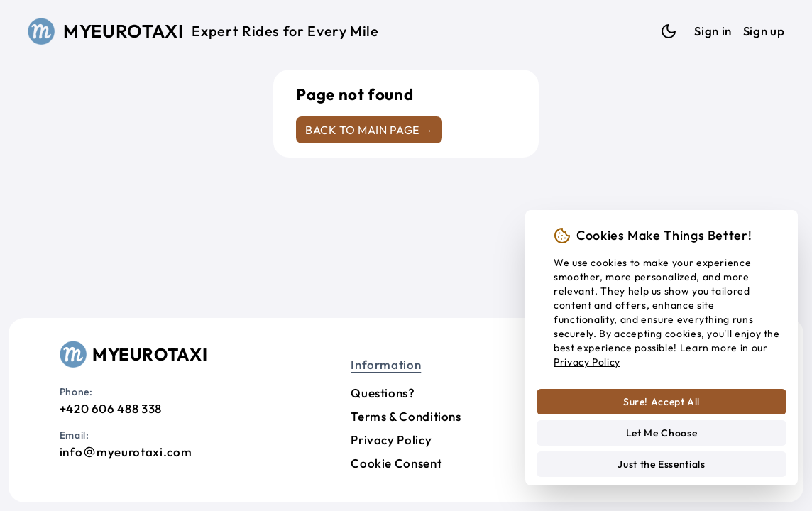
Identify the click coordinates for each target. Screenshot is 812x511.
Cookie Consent (396, 463)
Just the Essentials (661, 464)
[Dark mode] (669, 31)
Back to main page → (369, 130)
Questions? (383, 393)
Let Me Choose (662, 433)
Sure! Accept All (662, 402)
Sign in (713, 31)
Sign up (764, 31)
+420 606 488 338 (111, 408)
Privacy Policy (391, 440)
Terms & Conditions (406, 416)
